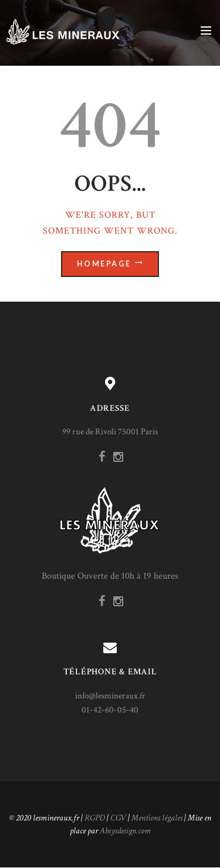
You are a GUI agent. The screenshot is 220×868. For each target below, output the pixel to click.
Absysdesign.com (125, 831)
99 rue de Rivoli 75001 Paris (110, 432)
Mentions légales (157, 818)
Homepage (104, 264)
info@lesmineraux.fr (110, 696)
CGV (118, 818)
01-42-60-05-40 (110, 710)
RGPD (95, 818)
